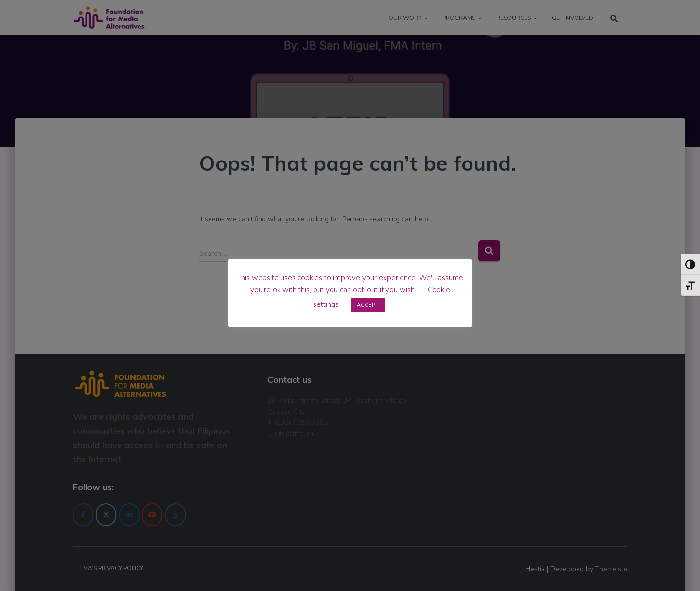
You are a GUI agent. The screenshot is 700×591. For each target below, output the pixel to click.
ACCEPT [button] (368, 305)
